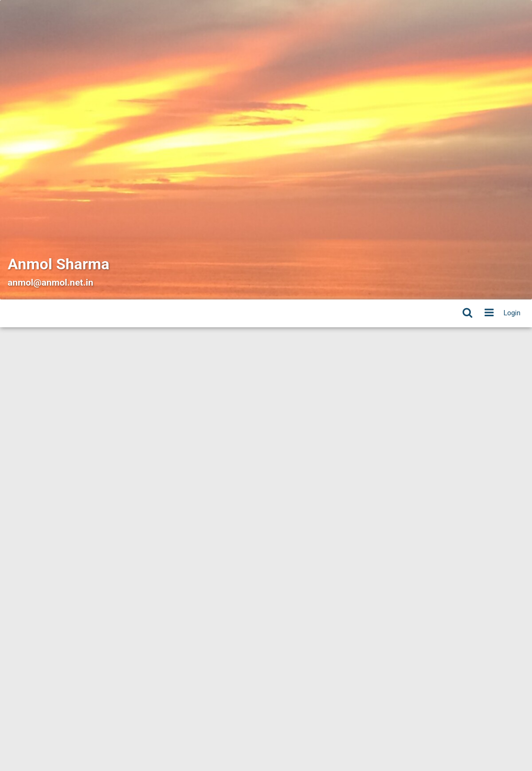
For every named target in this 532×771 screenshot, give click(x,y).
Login (512, 313)
